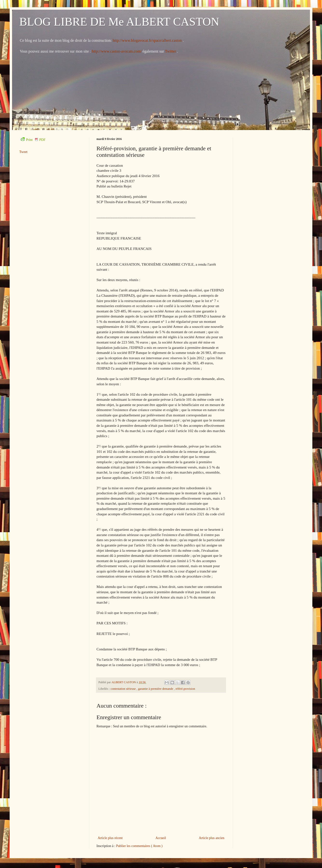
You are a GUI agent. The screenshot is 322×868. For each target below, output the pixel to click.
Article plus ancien (212, 838)
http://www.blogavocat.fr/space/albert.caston (148, 40)
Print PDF (33, 140)
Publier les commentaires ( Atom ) (139, 846)
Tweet (23, 152)
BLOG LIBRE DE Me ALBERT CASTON (119, 22)
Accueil (161, 838)
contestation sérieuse (123, 689)
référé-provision (185, 689)
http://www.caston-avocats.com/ (117, 51)
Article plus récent (110, 838)
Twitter (171, 51)
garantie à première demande (156, 689)
